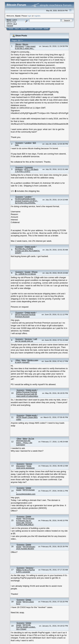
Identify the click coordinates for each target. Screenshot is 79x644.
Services (28, 339)
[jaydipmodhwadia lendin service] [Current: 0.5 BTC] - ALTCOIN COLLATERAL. (26, 201)
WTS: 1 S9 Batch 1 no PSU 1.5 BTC (27, 170)
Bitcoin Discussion (22, 45)
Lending (28, 143)
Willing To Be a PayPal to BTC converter (25, 571)
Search (24, 29)
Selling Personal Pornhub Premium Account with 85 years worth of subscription (27, 394)
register (37, 16)
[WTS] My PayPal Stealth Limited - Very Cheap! (26, 627)
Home (11, 29)
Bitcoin (18, 44)
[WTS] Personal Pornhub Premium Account (25, 315)
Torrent (10, 26)
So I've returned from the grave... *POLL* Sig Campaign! (25, 441)
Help (17, 29)
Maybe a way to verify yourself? (27, 361)
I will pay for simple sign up (26, 340)
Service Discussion (24, 465)
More (46, 29)
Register (38, 29)
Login (31, 29)
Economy (19, 143)
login (30, 16)
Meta (24, 360)
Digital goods (30, 246)
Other (18, 360)
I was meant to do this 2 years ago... (25, 47)
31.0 (15, 24)
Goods (27, 272)
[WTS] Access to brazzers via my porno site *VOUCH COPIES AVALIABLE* (25, 521)
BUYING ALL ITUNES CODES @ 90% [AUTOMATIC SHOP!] (27, 251)
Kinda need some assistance (25, 467)
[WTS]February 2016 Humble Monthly (26, 547)
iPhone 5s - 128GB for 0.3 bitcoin (26, 273)
